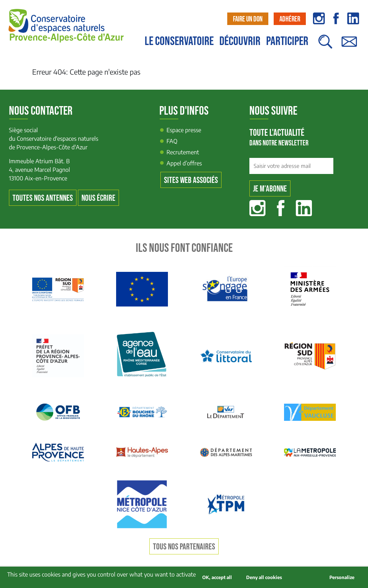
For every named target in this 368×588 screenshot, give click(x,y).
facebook (336, 18)
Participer (287, 41)
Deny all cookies (264, 577)
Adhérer (290, 19)
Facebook (281, 208)
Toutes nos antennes (43, 198)
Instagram (257, 208)
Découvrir (240, 41)
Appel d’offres (184, 163)
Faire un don (248, 19)
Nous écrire (98, 198)
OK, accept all (217, 577)
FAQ (172, 141)
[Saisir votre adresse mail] (291, 166)
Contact (349, 45)
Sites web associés (191, 180)
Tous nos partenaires (184, 547)
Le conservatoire (179, 41)
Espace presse (184, 130)
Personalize (342, 577)
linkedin (353, 18)
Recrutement (183, 152)
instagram (319, 18)
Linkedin (304, 208)
